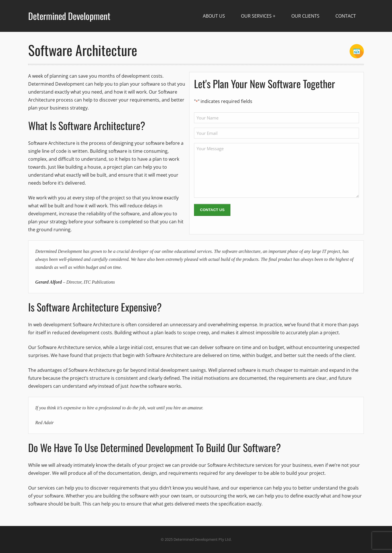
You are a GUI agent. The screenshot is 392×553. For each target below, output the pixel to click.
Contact (346, 16)
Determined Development (69, 16)
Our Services (256, 16)
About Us (214, 16)
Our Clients (305, 16)
